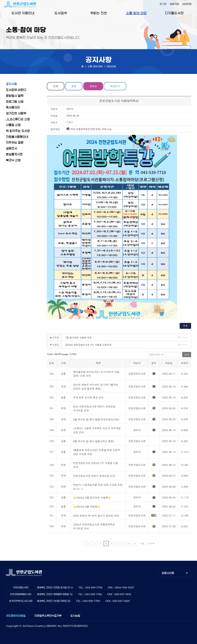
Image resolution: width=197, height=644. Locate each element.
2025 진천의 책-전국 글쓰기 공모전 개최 (96, 516)
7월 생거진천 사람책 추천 (78, 337)
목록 (185, 326)
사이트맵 (187, 4)
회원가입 (174, 4)
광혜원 (93, 86)
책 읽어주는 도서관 (18, 131)
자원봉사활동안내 (17, 137)
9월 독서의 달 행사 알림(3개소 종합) (94, 441)
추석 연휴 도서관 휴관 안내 (88, 398)
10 (135, 543)
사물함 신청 (13, 125)
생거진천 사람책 (16, 113)
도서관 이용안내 (23, 13)
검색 (187, 355)
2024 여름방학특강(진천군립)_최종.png (89, 129)
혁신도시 (115, 86)
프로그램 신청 (15, 102)
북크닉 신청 (13, 160)
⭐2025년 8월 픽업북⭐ (87, 507)
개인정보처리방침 (16, 616)
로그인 (163, 4)
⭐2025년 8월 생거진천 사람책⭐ (92, 498)
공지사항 (11, 84)
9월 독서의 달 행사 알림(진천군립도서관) (96, 419)
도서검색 (61, 13)
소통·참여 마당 (136, 13)
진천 (74, 86)
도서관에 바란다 (16, 90)
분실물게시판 (14, 154)
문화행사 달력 (15, 96)
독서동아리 (13, 108)
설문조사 (11, 149)
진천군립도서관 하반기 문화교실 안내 (94, 476)
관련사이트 (168, 573)
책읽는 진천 (99, 13)
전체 (56, 86)
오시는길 (75, 616)
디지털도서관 (174, 13)
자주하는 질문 (15, 143)
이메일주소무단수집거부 (48, 616)
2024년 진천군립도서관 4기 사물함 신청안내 (88, 345)
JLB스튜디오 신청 (18, 119)
